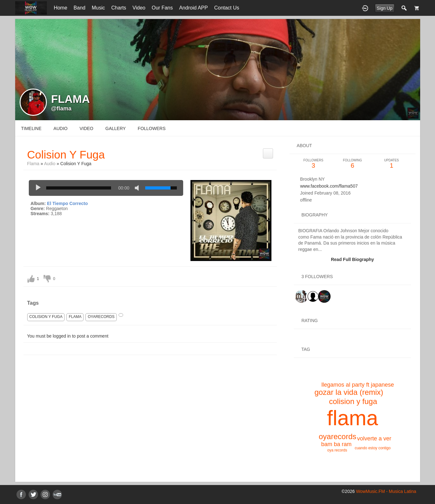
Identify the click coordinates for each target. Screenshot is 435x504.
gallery (115, 128)
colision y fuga (46, 317)
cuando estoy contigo (373, 448)
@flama (62, 109)
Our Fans (162, 8)
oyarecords (101, 317)
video (86, 128)
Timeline (31, 128)
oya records (337, 450)
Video (139, 8)
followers (152, 128)
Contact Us (227, 8)
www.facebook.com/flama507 (329, 186)
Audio (50, 164)
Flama (33, 164)
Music (98, 8)
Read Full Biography (352, 259)
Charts (119, 8)
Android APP (193, 8)
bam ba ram (336, 444)
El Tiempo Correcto (68, 203)
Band (80, 8)
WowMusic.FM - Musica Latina (386, 491)
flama (75, 317)
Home (61, 8)
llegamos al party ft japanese (358, 385)
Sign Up (385, 8)
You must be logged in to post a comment (68, 336)
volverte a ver (374, 439)
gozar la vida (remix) (349, 392)
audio (60, 128)
